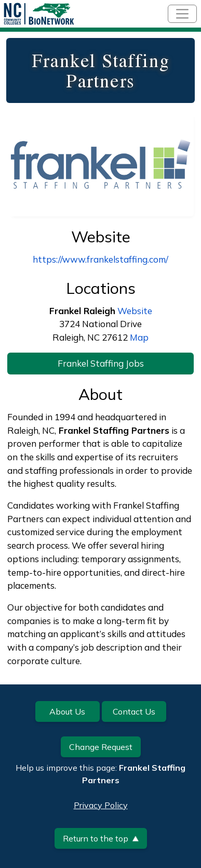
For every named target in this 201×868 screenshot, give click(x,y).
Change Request (101, 747)
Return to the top (101, 838)
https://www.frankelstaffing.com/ (100, 259)
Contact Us (134, 711)
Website (135, 311)
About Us (67, 711)
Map (139, 337)
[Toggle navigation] (182, 14)
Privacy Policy (101, 805)
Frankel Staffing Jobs (101, 363)
